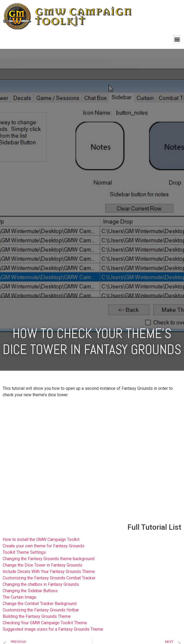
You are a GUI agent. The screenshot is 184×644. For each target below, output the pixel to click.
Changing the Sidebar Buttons (30, 591)
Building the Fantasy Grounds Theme (37, 616)
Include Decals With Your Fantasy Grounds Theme (49, 572)
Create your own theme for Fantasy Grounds (43, 546)
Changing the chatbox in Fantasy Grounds (41, 584)
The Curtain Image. (20, 597)
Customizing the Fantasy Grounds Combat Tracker (49, 578)
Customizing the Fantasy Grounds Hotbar (41, 610)
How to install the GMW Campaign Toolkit (41, 539)
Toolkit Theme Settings (24, 552)
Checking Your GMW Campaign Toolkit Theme (45, 623)
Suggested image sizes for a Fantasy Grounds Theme (53, 629)
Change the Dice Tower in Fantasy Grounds (42, 565)
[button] (177, 39)
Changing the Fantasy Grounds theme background (49, 559)
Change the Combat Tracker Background (40, 604)
